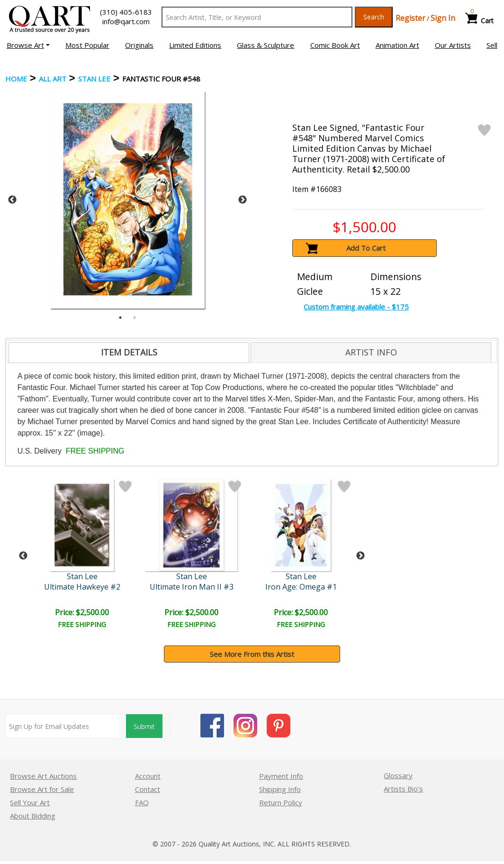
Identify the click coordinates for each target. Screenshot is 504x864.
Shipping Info (280, 789)
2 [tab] (135, 318)
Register (410, 18)
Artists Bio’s (403, 789)
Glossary (398, 775)
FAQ (142, 802)
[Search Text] (257, 17)
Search (374, 17)
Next (243, 200)
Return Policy (281, 802)
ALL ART (53, 79)
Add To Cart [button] (366, 248)
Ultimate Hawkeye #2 (82, 587)
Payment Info (281, 776)
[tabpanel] (128, 200)
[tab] (129, 353)
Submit (144, 726)
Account (148, 776)
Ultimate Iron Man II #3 (192, 587)
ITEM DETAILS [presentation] (129, 352)
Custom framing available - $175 (356, 307)
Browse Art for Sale (42, 789)
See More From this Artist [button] (252, 654)
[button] (28, 45)
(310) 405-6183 (126, 12)
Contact (148, 789)
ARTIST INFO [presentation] (371, 352)
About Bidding (33, 816)
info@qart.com (126, 21)
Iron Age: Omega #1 (301, 587)
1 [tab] (120, 318)
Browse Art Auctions (43, 776)
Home (16, 79)
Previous (12, 200)
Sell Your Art (30, 802)
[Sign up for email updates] (62, 726)
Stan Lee (94, 79)
